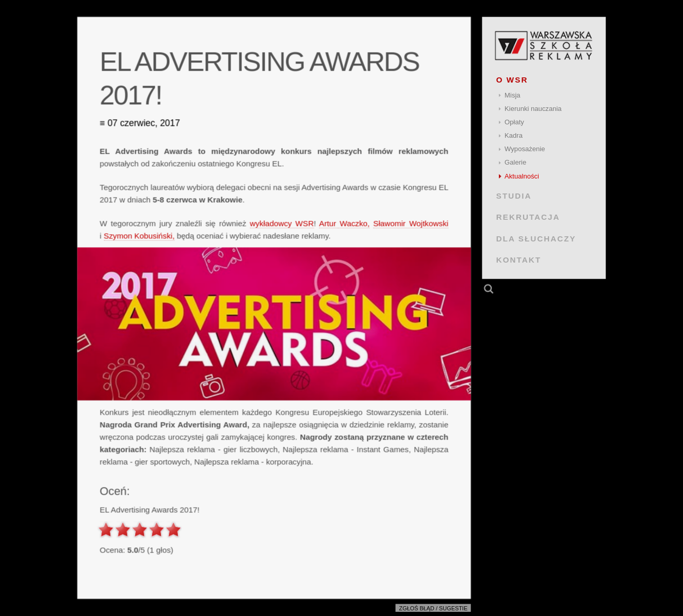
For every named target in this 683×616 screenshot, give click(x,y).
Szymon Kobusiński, (139, 236)
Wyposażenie (525, 149)
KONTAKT (519, 260)
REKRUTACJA (528, 217)
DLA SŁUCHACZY (536, 238)
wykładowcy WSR (282, 223)
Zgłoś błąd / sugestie (434, 608)
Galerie (515, 162)
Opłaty (514, 122)
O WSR (512, 80)
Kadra (514, 135)
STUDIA (514, 196)
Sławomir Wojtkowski (411, 223)
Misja (513, 95)
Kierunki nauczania (533, 109)
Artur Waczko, (345, 223)
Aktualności (522, 176)
